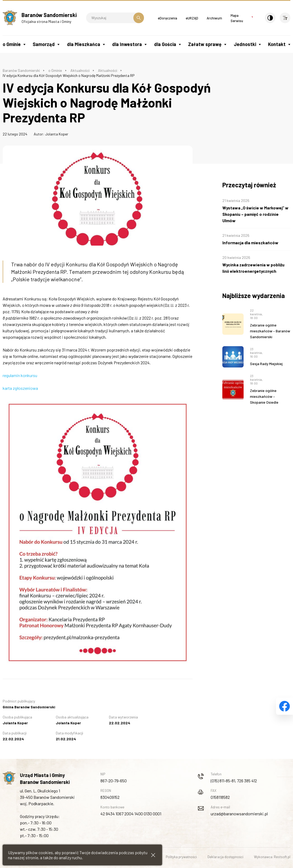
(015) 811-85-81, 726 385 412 (234, 781)
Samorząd (44, 44)
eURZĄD (192, 18)
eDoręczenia (167, 18)
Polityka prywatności (181, 857)
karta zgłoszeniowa (20, 388)
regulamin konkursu (20, 375)
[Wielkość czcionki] (285, 18)
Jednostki (245, 44)
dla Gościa (165, 44)
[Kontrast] (270, 18)
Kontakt (277, 44)
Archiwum (214, 18)
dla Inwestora (127, 44)
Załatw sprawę (205, 44)
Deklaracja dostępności (225, 857)
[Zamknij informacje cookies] (153, 855)
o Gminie (12, 44)
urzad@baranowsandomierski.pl (239, 814)
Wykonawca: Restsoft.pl (272, 857)
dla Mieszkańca (84, 44)
